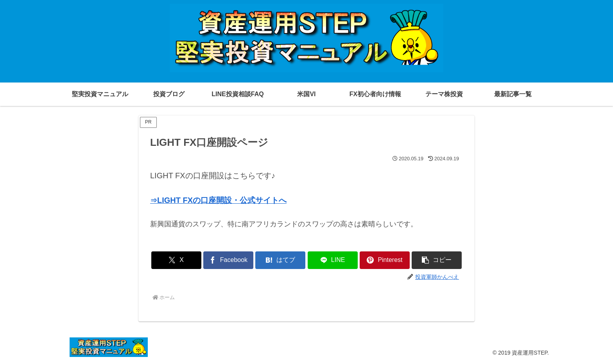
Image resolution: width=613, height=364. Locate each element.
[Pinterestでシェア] (385, 260)
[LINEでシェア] (333, 260)
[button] (437, 260)
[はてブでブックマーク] (280, 260)
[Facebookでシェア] (228, 260)
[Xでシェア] (176, 260)
